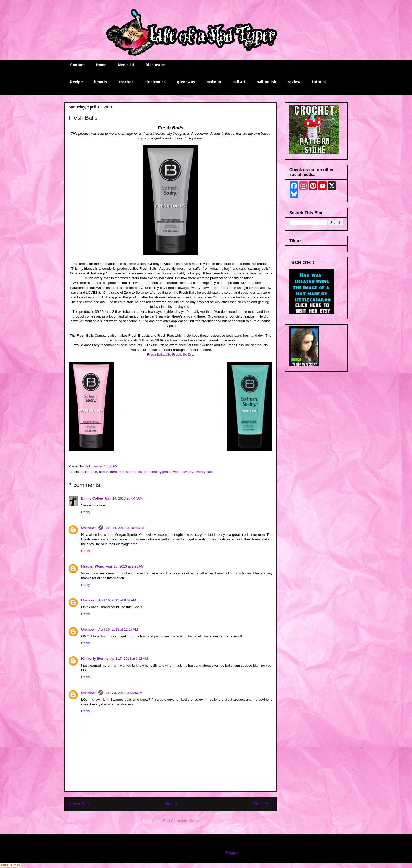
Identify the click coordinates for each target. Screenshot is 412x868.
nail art (239, 82)
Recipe (76, 82)
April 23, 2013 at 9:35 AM (123, 693)
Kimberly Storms (95, 659)
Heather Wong (93, 566)
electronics (155, 82)
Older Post (263, 804)
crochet (126, 82)
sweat (176, 472)
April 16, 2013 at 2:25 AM (125, 566)
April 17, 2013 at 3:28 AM (129, 659)
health (104, 472)
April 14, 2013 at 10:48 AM (124, 528)
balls (84, 472)
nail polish (266, 82)
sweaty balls (204, 472)
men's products (130, 472)
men (113, 472)
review (294, 82)
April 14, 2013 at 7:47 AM (123, 498)
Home (101, 65)
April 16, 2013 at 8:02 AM (117, 600)
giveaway (186, 82)
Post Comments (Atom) (181, 821)
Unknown (89, 528)
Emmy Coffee (92, 498)
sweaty (188, 472)
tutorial (319, 82)
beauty (101, 82)
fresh (93, 472)
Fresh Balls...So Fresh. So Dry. (171, 354)
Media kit (126, 65)
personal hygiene (157, 472)
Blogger (232, 853)
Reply (86, 512)
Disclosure (156, 65)
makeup (214, 82)
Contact (77, 65)
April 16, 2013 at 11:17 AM (118, 629)
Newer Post (79, 804)
